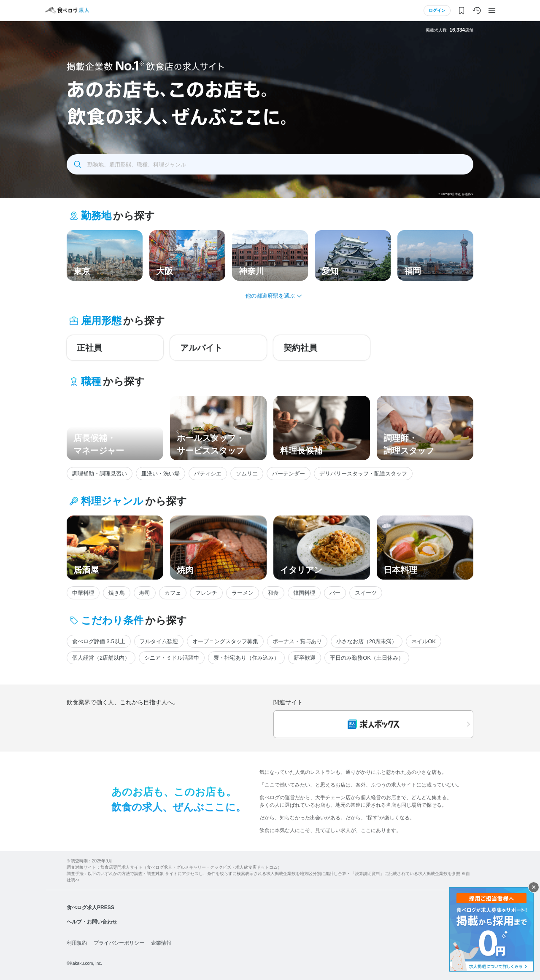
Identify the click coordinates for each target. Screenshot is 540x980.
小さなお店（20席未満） (367, 641)
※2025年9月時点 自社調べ (456, 194)
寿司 (145, 593)
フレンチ (206, 593)
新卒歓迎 (305, 658)
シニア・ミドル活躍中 (172, 658)
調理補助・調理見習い (100, 474)
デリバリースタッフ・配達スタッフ (363, 474)
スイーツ (366, 593)
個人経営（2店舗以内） (101, 658)
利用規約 (77, 943)
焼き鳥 (117, 593)
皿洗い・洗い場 (161, 474)
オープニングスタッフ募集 (225, 641)
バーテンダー (289, 474)
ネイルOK (424, 641)
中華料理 (83, 593)
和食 (273, 593)
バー (335, 593)
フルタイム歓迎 (159, 641)
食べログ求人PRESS (90, 908)
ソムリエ (247, 474)
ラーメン (243, 593)
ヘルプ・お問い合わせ (92, 922)
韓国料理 (304, 593)
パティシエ (208, 474)
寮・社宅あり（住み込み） (246, 658)
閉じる (534, 887)
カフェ (173, 593)
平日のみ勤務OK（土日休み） (367, 658)
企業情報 (161, 943)
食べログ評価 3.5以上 (99, 641)
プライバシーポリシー (119, 943)
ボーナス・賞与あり (297, 641)
